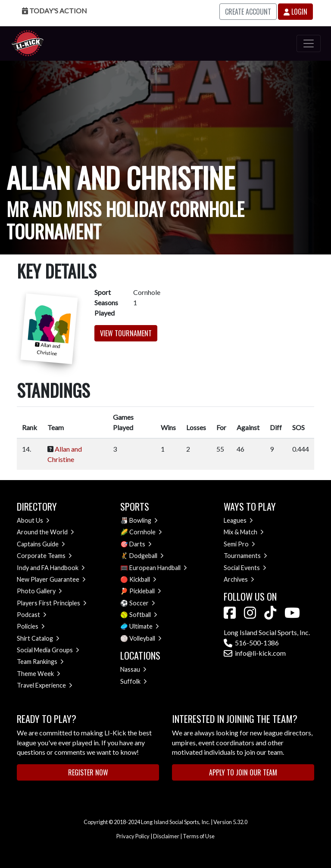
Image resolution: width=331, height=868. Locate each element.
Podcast (32, 615)
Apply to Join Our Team (243, 772)
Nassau (133, 669)
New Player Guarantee (51, 579)
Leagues (238, 520)
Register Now (88, 772)
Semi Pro (239, 544)
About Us (33, 520)
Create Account (248, 12)
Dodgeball (147, 556)
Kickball (143, 579)
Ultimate (144, 626)
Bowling (144, 520)
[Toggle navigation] (309, 43)
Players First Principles (52, 603)
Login (295, 12)
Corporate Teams (44, 556)
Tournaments (245, 556)
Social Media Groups (48, 650)
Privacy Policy (133, 836)
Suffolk (134, 681)
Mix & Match (244, 532)
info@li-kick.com (255, 653)
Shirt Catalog (38, 638)
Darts (141, 544)
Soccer (142, 603)
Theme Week (39, 674)
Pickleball (145, 591)
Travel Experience (45, 685)
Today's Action (55, 11)
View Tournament (126, 333)
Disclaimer (166, 836)
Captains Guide (41, 544)
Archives (239, 579)
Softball (143, 615)
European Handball (158, 568)
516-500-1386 (251, 643)
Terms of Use (199, 836)
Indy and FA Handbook (51, 568)
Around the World (45, 532)
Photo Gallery (39, 591)
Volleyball (145, 638)
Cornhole (146, 532)
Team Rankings (40, 662)
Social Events (245, 568)
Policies (31, 626)
